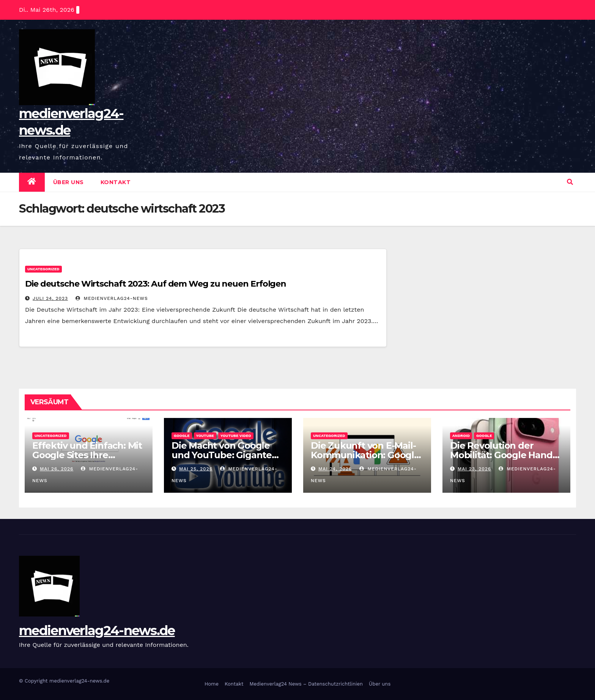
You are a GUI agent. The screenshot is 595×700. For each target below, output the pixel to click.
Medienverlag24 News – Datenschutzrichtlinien (306, 684)
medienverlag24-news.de (97, 631)
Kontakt (116, 182)
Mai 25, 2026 (196, 469)
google (182, 436)
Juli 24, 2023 (50, 298)
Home (212, 684)
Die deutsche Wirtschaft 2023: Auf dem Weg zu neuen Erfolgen (156, 284)
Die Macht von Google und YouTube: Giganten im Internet (225, 455)
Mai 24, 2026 (335, 469)
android (461, 436)
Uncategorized (43, 269)
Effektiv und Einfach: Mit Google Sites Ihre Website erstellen (87, 455)
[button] (570, 182)
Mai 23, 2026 (474, 469)
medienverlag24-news (112, 298)
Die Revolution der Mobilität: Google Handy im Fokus (504, 455)
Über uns (68, 182)
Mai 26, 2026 (57, 469)
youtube (205, 436)
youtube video (236, 436)
